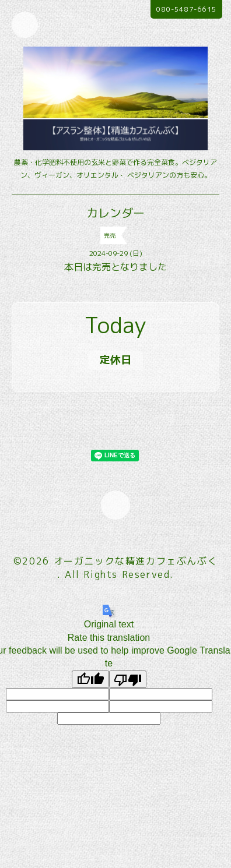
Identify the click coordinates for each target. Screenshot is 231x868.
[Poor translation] (128, 679)
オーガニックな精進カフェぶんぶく (136, 561)
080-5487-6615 (186, 9)
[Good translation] (90, 679)
